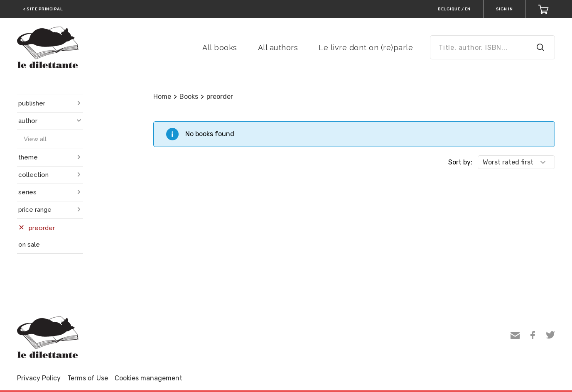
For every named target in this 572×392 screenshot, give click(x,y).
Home (162, 97)
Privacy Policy (39, 378)
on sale (29, 245)
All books (220, 48)
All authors (278, 48)
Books (189, 97)
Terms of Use (88, 378)
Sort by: (460, 162)
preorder (220, 97)
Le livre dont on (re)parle (366, 48)
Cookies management (149, 378)
